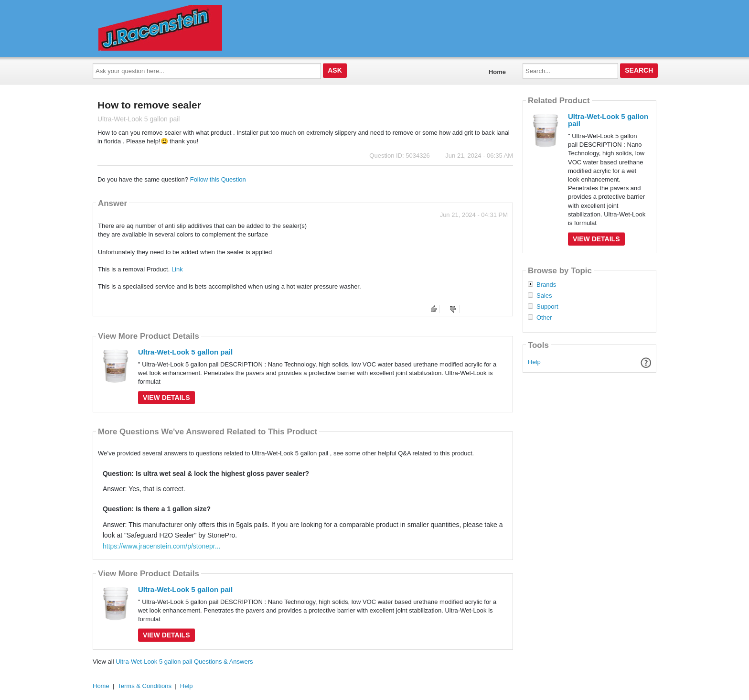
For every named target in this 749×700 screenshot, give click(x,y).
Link (177, 269)
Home (497, 72)
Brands (546, 285)
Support (547, 307)
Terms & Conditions (144, 686)
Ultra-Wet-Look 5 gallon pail (185, 352)
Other (544, 318)
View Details (166, 398)
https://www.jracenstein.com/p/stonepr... (161, 546)
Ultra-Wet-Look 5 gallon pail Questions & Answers (184, 662)
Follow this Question (218, 179)
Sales (544, 296)
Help (534, 362)
